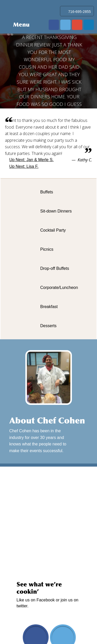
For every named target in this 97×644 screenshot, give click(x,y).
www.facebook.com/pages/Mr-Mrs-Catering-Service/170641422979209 (54, 25)
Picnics (47, 249)
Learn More (84, 441)
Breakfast (49, 307)
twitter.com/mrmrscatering (65, 25)
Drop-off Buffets (54, 268)
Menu (21, 25)
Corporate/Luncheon (59, 288)
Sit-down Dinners (56, 211)
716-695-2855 (80, 12)
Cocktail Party (53, 230)
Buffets (47, 192)
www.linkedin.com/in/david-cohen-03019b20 (89, 25)
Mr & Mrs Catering (20, 10)
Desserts (48, 326)
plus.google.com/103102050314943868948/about (77, 25)
